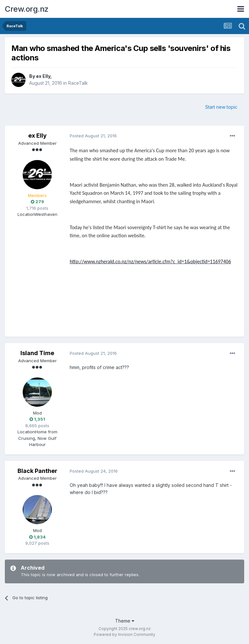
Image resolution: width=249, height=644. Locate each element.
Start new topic (221, 107)
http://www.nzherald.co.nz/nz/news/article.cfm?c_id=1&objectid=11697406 (150, 261)
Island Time (37, 353)
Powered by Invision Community (124, 634)
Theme (125, 621)
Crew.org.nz (27, 9)
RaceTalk (78, 83)
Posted (93, 136)
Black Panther (37, 471)
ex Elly (43, 76)
